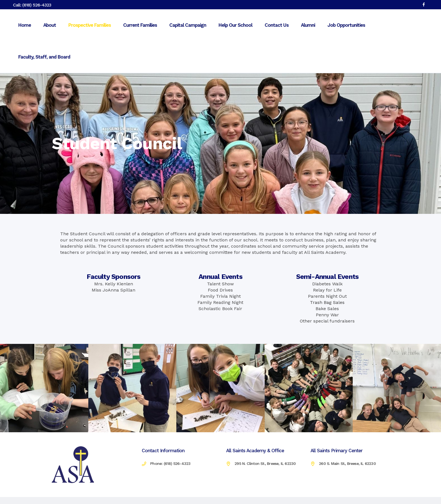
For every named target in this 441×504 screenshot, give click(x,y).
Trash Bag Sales (327, 302)
